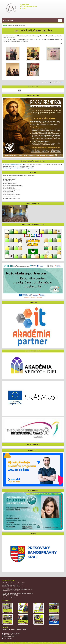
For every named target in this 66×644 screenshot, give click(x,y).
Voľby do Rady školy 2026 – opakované (14, 583)
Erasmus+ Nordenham (10, 585)
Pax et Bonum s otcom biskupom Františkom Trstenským (18, 593)
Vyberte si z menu (32, 20)
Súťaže (62, 82)
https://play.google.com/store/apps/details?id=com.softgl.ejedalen (18, 168)
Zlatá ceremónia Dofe (10, 595)
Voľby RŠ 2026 (9, 592)
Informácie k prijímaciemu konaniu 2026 (14, 588)
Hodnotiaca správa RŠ (10, 591)
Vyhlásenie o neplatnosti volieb (12, 587)
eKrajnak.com (48, 643)
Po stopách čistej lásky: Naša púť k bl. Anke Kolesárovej (17, 589)
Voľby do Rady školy (10, 596)
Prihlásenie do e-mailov (57, 643)
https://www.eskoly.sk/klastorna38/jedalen (13, 164)
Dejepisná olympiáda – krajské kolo (13, 584)
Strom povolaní (9, 597)
